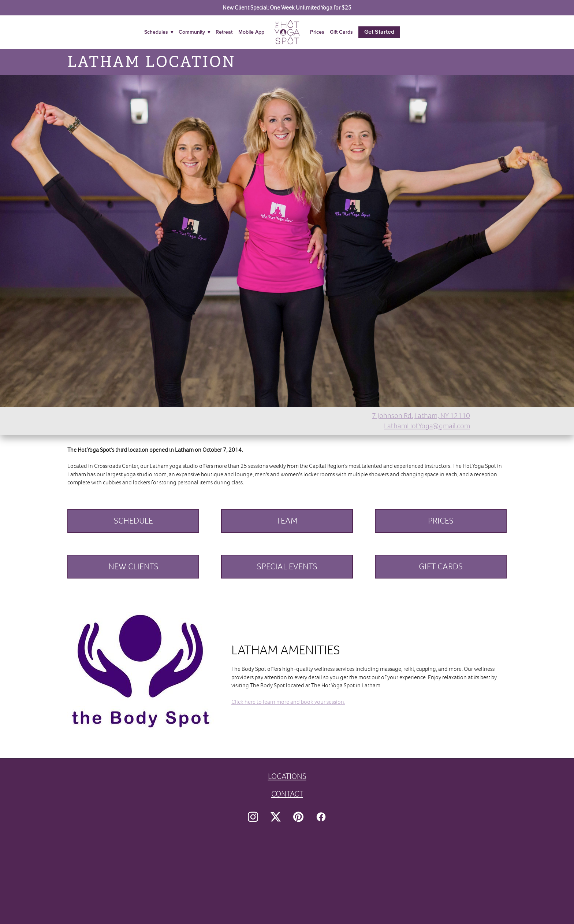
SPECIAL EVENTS (287, 566)
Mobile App (251, 32)
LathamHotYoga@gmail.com (427, 426)
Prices (317, 32)
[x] (276, 817)
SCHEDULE (133, 521)
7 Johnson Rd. (392, 416)
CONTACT (287, 794)
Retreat (224, 32)
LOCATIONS (287, 776)
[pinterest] (298, 817)
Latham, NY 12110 (442, 416)
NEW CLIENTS (133, 566)
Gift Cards (341, 32)
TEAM (287, 521)
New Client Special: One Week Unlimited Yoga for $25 (287, 8)
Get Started (379, 32)
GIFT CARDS (441, 566)
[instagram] (253, 817)
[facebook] (321, 817)
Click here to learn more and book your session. (288, 702)
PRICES (441, 521)
